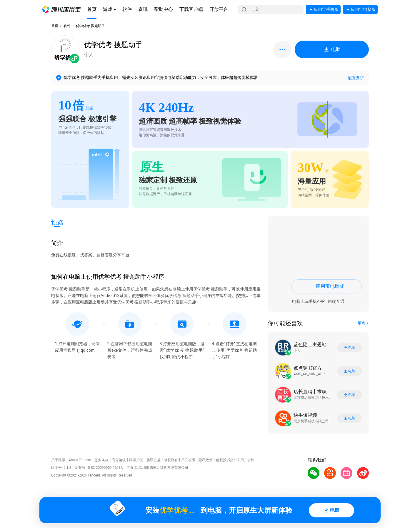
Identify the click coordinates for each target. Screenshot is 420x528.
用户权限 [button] (188, 460)
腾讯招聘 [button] (136, 460)
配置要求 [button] (356, 78)
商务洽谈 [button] (119, 460)
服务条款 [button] (101, 460)
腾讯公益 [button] (154, 460)
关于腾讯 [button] (58, 460)
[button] (61, 9)
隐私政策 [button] (206, 460)
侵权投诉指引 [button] (226, 460)
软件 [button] (67, 26)
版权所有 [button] (171, 460)
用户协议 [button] (247, 460)
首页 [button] (55, 26)
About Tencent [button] (80, 460)
